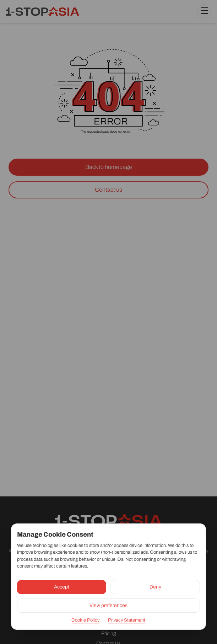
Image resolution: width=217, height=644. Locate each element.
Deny (155, 587)
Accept (62, 587)
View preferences (108, 605)
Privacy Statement (127, 620)
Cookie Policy (85, 620)
